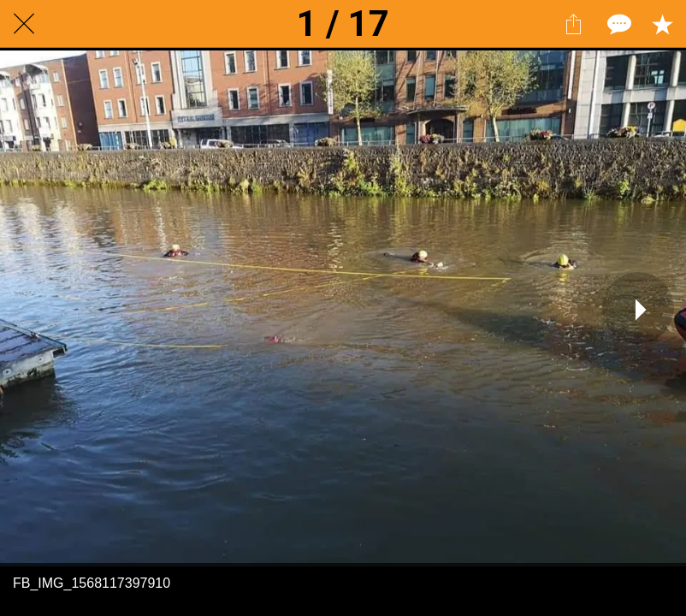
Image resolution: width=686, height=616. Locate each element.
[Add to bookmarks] (662, 24)
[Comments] (618, 24)
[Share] (573, 24)
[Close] (24, 24)
